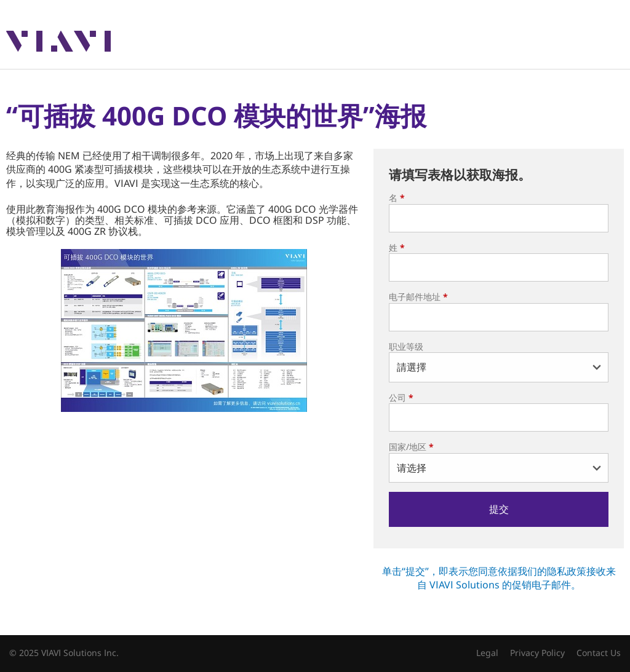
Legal (487, 653)
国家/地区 (411, 447)
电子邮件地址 (418, 297)
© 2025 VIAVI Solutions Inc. (64, 653)
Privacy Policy (537, 653)
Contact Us (599, 653)
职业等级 (406, 346)
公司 (401, 397)
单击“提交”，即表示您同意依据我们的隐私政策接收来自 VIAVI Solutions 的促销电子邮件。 (499, 578)
